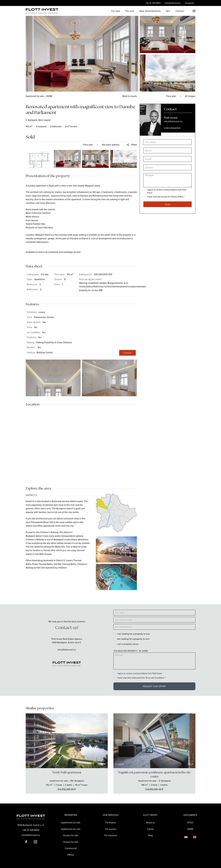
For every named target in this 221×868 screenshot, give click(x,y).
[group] (67, 741)
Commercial (71, 848)
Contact (180, 11)
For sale (116, 11)
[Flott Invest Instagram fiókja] (35, 842)
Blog (150, 835)
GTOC (190, 822)
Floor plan (88, 145)
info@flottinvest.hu (173, 3)
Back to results (130, 96)
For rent (130, 11)
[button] (194, 11)
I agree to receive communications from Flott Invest (139, 673)
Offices (71, 855)
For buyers (111, 822)
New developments (150, 11)
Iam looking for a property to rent (133, 639)
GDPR (190, 829)
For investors (111, 835)
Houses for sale (71, 835)
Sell (168, 11)
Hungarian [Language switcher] (189, 3)
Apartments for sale (71, 822)
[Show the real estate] (67, 781)
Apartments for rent (71, 829)
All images (190, 96)
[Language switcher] (183, 837)
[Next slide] (103, 741)
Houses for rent (71, 842)
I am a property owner (128, 644)
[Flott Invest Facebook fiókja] (26, 842)
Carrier (150, 829)
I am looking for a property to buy (133, 634)
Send (168, 204)
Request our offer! (154, 686)
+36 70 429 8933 (153, 3)
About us (150, 822)
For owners (111, 829)
